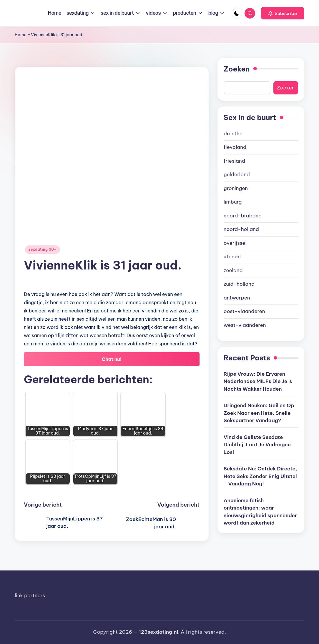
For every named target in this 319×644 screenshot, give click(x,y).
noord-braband (243, 216)
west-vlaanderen (245, 325)
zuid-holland (239, 284)
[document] (261, 230)
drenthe (233, 134)
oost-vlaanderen (244, 311)
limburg (233, 202)
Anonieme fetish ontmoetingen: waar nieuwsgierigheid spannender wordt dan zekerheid (260, 512)
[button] (283, 13)
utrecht (232, 257)
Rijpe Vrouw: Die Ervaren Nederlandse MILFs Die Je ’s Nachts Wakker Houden (258, 381)
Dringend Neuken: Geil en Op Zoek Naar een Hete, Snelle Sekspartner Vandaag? (259, 413)
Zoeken (237, 69)
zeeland (233, 270)
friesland (234, 161)
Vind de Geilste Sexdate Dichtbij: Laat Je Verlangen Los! (257, 445)
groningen (236, 188)
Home (21, 35)
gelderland (237, 174)
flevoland (235, 147)
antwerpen (237, 298)
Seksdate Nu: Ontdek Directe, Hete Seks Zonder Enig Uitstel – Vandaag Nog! (260, 476)
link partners (30, 595)
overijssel (235, 243)
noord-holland (241, 229)
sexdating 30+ (43, 249)
